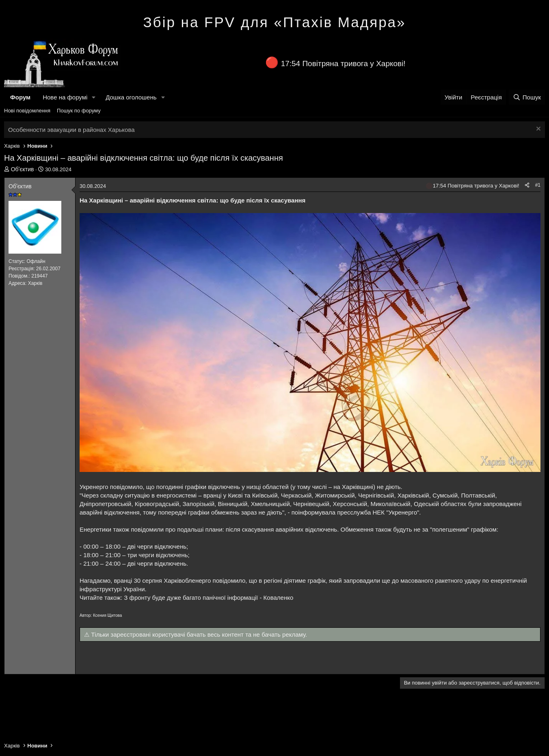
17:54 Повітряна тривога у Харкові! (343, 64)
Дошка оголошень (131, 97)
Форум (20, 97)
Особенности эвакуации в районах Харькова (71, 130)
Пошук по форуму (79, 111)
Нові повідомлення (27, 111)
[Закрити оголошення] (537, 130)
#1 (538, 185)
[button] (94, 97)
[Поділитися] (527, 185)
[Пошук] (527, 97)
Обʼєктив (23, 169)
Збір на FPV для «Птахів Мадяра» (274, 22)
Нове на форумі (65, 97)
